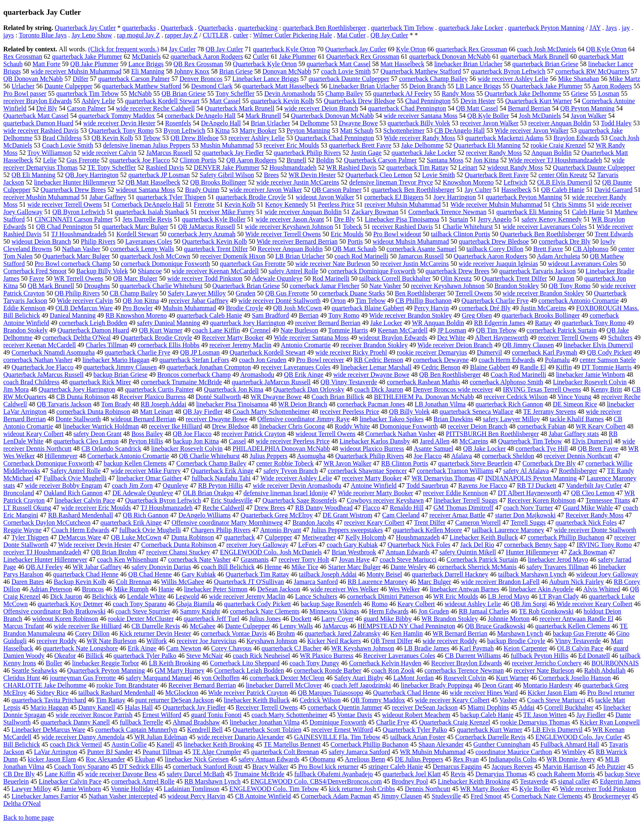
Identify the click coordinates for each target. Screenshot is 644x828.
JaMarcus (335, 626)
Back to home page (29, 818)
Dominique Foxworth (338, 722)
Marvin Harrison (565, 767)
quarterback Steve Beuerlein (475, 463)
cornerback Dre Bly (565, 241)
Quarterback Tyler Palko (415, 730)
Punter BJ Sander (110, 752)
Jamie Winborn (81, 789)
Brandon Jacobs (313, 522)
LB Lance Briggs (478, 86)
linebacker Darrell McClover (284, 685)
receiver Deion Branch (477, 426)
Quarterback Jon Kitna (233, 389)
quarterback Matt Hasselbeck (281, 86)
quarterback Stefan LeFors (194, 360)
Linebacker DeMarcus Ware (48, 730)
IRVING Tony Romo (604, 545)
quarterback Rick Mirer (100, 382)
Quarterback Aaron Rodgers (490, 256)
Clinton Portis (198, 160)
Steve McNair (204, 656)
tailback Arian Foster (418, 737)
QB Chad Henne (150, 574)
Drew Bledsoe (231, 426)
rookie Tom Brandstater (128, 685)
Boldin (325, 160)
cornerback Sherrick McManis (477, 567)
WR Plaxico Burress (327, 656)
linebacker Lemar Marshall (376, 367)
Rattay (543, 323)
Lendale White (146, 596)
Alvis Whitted (602, 589)
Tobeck (353, 227)
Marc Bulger (434, 582)
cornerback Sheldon (508, 456)
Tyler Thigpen (30, 537)
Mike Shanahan (579, 79)
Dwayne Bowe (358, 123)
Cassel (237, 441)
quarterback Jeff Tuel (212, 619)
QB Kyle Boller (488, 116)
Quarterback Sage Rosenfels (300, 500)
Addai (526, 707)
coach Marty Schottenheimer (289, 715)
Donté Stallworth (218, 397)
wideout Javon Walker (325, 197)
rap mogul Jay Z (138, 35)
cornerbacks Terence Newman (464, 670)
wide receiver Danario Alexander (241, 737)
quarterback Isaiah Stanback (152, 212)
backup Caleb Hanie (487, 715)
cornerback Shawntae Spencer (367, 471)
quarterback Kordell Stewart (162, 101)
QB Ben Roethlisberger (450, 375)
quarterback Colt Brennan (285, 752)
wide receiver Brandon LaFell (500, 582)
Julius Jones (265, 619)
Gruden (246, 293)
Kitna (223, 130)
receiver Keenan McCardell (40, 345)
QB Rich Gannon (146, 515)
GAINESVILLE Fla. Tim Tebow (337, 737)
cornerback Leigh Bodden (93, 323)
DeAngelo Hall (221, 123)
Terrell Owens (474, 293)
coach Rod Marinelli (361, 256)
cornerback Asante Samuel (422, 249)
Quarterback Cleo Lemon (379, 175)
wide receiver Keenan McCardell (215, 271)
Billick (95, 656)
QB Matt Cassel (477, 108)
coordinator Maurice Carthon (514, 752)
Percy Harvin (431, 308)
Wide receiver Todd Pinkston (598, 789)
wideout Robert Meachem (416, 715)
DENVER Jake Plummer (227, 167)
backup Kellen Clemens (135, 463)
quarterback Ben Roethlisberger (324, 28)
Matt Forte (46, 64)
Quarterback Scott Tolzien (267, 730)
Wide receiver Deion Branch (455, 345)
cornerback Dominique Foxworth (372, 271)
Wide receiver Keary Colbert (595, 604)
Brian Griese (236, 71)
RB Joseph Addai (163, 404)
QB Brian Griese (184, 93)
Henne (273, 567)
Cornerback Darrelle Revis (490, 737)
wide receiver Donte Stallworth (595, 530)
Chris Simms (569, 204)
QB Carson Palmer (337, 190)
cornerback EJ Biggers (394, 197)
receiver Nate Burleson (544, 670)
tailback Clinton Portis (460, 234)
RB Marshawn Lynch (213, 781)
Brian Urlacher (270, 123)
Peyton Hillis (146, 441)
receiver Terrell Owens (568, 338)
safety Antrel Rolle (293, 271)
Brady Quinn (202, 190)
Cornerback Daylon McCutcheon (47, 522)
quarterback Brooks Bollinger (540, 315)
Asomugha (311, 456)
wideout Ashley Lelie (473, 604)
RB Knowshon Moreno (136, 315)
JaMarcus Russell (169, 153)
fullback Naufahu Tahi (221, 478)
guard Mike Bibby (388, 619)
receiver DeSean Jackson (425, 707)
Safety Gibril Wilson (227, 175)
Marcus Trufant (24, 626)
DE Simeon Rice (575, 404)
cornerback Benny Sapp (535, 545)
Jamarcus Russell (421, 256)
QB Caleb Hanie (563, 190)
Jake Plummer (298, 57)
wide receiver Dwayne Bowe (371, 375)
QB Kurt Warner (161, 330)
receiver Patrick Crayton (253, 434)
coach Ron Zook (393, 670)
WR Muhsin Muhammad (433, 752)
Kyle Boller (535, 789)
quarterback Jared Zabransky (343, 633)
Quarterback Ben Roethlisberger (542, 234)
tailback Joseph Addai (328, 574)
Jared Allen (435, 441)
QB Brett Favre (598, 449)
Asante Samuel (433, 449)
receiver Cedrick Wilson (516, 397)
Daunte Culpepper (68, 86)
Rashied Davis (165, 167)
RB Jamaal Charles (484, 611)
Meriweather (319, 537)
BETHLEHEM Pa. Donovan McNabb (424, 397)
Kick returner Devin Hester (155, 633)
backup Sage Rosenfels (331, 604)
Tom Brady (116, 404)
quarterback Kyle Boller (214, 219)
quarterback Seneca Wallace (476, 412)
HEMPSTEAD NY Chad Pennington (406, 626)
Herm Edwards (389, 611)
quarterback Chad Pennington (407, 108)
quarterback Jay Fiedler (233, 153)
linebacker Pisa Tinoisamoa (232, 404)
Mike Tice (305, 567)
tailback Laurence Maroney (508, 530)
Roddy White (352, 426)
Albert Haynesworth (501, 338)
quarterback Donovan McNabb (450, 57)
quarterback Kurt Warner (490, 730)
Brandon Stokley (517, 286)
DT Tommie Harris (607, 367)
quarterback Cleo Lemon (86, 441)
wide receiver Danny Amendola (83, 737)
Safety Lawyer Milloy (197, 293)
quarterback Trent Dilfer (216, 249)
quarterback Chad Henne (86, 574)
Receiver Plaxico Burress (153, 397)
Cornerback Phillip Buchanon (370, 744)
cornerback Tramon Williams (455, 471)
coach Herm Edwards (507, 360)
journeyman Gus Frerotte (83, 678)
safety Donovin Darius (161, 567)
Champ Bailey (344, 93)
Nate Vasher (385, 286)
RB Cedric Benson (379, 360)
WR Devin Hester (312, 175)
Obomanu (322, 759)
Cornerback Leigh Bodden (249, 670)
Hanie (166, 589)
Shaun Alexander (441, 744)
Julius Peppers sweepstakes (347, 530)
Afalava (461, 456)
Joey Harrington (455, 197)
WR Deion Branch (302, 404)
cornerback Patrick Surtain (562, 330)
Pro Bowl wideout (397, 234)
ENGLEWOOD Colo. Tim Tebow (274, 789)
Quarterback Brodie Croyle (156, 338)
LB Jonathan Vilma (440, 404)
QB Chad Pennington (64, 227)
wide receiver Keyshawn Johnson (289, 227)
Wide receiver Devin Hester (94, 545)
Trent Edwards (614, 234)
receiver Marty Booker (372, 478)
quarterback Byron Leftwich (508, 71)
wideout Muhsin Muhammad (411, 241)
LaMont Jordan (414, 678)
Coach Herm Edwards (80, 530)
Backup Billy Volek (102, 271)
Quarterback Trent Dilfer (514, 278)
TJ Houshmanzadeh (167, 508)
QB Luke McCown (136, 537)
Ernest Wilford (162, 715)
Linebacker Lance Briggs (266, 79)
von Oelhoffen (221, 678)
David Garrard (613, 190)
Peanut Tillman (162, 752)
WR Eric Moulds (456, 596)
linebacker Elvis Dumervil (599, 345)
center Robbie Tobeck (285, 463)
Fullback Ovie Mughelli (75, 478)
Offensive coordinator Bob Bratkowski (54, 611)
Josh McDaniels (540, 116)
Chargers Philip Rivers (221, 530)
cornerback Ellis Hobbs (168, 345)
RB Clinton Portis (405, 463)
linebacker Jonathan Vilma (264, 722)
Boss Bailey (147, 434)
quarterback (239, 537)
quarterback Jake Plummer (87, 57)
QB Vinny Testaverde (349, 382)
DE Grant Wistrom (348, 515)
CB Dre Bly (19, 774)
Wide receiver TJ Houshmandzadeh (555, 160)
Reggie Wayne (22, 530)
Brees (271, 175)
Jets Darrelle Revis (147, 219)
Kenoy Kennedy (287, 204)
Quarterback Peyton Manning (106, 670)
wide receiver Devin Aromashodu (297, 485)
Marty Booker (258, 130)
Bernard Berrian (529, 108)
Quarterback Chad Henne (406, 693)
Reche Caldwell (223, 508)
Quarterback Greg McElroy (277, 515)
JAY (595, 28)
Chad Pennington (428, 101)
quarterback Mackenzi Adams (505, 138)
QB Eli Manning (33, 175)
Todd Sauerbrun (427, 485)
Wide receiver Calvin (85, 301)
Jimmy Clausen (401, 796)
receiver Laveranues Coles (296, 367)
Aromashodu (257, 375)
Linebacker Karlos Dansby (375, 441)
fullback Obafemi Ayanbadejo (333, 774)
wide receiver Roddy (450, 641)
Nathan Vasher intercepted (123, 796)
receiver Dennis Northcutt (578, 456)
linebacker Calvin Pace (85, 500)
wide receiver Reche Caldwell (155, 108)
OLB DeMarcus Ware (84, 308)
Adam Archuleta (558, 256)
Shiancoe (150, 271)
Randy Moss (458, 93)
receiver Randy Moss (494, 153)
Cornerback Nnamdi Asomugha (53, 352)
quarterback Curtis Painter (159, 389)
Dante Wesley (409, 567)
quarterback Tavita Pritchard (49, 700)
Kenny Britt (607, 389)
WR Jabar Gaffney (97, 567)
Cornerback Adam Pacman (336, 796)
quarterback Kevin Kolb (282, 101)
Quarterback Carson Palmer (380, 160)
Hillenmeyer (61, 456)
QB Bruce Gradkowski (495, 626)
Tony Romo (344, 315)
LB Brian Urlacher (300, 256)
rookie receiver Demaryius (432, 352)
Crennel (260, 330)
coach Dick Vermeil (76, 744)
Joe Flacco (428, 456)
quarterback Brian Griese (545, 64)
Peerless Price (336, 204)
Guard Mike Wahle (588, 508)
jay (626, 28)
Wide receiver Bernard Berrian (297, 241)
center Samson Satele (608, 360)
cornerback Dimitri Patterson (385, 596)
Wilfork (156, 641)
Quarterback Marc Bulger (76, 256)
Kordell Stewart (137, 234)
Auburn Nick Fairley (576, 582)
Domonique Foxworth (409, 426)
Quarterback (177, 28)
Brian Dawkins (453, 419)
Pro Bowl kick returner (328, 767)
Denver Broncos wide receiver (453, 389)
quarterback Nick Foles (586, 522)
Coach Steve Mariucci (556, 700)
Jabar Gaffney (108, 197)
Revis (458, 774)
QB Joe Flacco (192, 434)
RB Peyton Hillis (220, 485)
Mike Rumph (131, 589)
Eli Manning (148, 71)
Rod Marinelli (331, 278)
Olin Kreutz (456, 278)
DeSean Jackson (279, 589)
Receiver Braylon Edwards (467, 663)
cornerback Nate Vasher (199, 559)
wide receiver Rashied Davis (41, 130)
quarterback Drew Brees (457, 271)
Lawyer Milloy (31, 789)
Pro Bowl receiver (320, 360)
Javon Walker (589, 116)
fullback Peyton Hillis (540, 656)
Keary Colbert (416, 604)
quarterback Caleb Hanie (209, 315)
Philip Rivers (98, 241)
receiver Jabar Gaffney (199, 301)
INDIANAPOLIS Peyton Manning (531, 478)
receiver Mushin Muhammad (41, 197)
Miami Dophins (488, 707)
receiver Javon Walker (489, 123)
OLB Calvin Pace (580, 648)
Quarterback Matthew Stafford (421, 71)
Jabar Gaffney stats (574, 434)
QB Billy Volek (409, 412)
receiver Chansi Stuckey (178, 552)
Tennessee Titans (608, 500)
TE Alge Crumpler (217, 752)
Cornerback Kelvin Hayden (385, 663)
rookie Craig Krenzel (558, 145)
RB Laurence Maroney (378, 582)
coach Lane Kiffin (216, 330)
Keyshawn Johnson (272, 641)
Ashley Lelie (98, 101)
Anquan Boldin (552, 153)
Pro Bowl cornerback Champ (73, 264)
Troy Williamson (49, 153)
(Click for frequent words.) (124, 49)
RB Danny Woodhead (324, 508)
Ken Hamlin (407, 633)
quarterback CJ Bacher (292, 648)
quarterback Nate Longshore (80, 648)
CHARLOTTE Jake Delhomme (45, 685)
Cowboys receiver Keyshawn (385, 500)
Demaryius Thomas (501, 774)
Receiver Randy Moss (595, 515)
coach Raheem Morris (566, 774)
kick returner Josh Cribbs (362, 789)
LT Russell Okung (27, 508)
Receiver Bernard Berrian (202, 685)
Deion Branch (427, 86)
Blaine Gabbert (490, 367)
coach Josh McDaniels (547, 49)
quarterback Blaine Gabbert (368, 308)
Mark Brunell (263, 116)
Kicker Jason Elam (553, 693)
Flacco (371, 508)
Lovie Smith (439, 175)
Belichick (105, 596)
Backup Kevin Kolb (80, 582)
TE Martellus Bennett (292, 744)
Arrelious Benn (365, 759)
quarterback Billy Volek (419, 123)
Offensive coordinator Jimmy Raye (304, 419)
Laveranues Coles (149, 241)
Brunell (297, 160)
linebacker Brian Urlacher (468, 64)
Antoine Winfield (374, 485)
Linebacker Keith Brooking (474, 781)
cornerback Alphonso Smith (507, 382)
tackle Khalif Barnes (577, 419)
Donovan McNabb (287, 71)
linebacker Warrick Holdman (101, 426)
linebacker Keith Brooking (219, 744)
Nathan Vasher (81, 249)
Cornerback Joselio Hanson (575, 678)
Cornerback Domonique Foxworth (48, 463)
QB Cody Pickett (609, 352)
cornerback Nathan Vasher (38, 360)
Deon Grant (498, 685)
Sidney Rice (53, 693)
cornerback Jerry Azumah (202, 234)
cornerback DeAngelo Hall (200, 116)
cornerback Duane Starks (352, 293)
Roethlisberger (578, 471)
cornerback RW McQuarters (592, 71)
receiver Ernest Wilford (342, 730)
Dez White (451, 338)
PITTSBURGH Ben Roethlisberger (492, 434)
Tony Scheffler (235, 93)
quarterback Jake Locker (471, 28)
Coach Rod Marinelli (519, 375)
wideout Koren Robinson (65, 619)
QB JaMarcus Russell (207, 227)
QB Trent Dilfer (392, 641)
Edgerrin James (620, 781)
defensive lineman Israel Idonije (286, 493)
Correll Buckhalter (569, 707)
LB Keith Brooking (175, 663)
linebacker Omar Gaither (149, 478)
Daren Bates (28, 582)
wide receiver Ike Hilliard (88, 626)
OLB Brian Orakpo (208, 493)
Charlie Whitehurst (468, 227)
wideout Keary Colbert (33, 434)
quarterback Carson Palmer (134, 79)
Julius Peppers (269, 456)
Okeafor (65, 656)
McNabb (140, 93)
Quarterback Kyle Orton (265, 64)
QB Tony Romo (570, 286)
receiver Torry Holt (304, 559)
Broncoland (19, 493)
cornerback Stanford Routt (208, 767)
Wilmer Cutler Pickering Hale (292, 35)
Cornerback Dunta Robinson (179, 545)
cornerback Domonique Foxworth (165, 264)
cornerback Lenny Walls (142, 249)
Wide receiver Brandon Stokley (411, 315)
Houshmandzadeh (293, 167)
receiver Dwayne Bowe (216, 419)
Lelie (50, 160)
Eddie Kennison (24, 308)
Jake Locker (386, 323)
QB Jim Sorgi (529, 604)
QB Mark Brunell (51, 286)
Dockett (301, 619)
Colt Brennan (134, 582)
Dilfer (80, 79)
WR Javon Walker (347, 463)
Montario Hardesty (548, 685)
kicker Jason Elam (52, 759)
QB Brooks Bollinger (218, 182)
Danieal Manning (73, 315)
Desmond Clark (212, 86)
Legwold (187, 596)
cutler (241, 35)
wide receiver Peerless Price (293, 441)
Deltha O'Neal (22, 804)
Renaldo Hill (407, 508)
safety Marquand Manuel (159, 678)
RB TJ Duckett (537, 485)
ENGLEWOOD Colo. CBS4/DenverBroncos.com (316, 781)
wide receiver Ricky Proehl (351, 352)
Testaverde (534, 781)
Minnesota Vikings (334, 611)
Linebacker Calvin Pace (70, 781)
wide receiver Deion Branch (321, 108)
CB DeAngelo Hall (460, 130)
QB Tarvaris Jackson (64, 404)
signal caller (574, 781)
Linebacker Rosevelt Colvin (590, 382)
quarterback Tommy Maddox (117, 116)
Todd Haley (616, 123)
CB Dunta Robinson (83, 397)
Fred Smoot (486, 796)
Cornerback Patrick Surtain (482, 559)
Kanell (165, 744)
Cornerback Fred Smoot (35, 271)
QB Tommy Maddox (378, 700)
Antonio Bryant (281, 530)
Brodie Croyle (245, 308)
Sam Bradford (270, 315)
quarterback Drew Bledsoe (494, 241)
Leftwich (515, 182)
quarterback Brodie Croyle (251, 197)
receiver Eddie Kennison (455, 493)
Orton (338, 301)
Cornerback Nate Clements (547, 796)
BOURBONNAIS (615, 663)
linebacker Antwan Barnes (464, 589)
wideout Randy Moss (515, 167)
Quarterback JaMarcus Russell (44, 375)
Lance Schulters (316, 596)
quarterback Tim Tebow (402, 28)
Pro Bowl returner (611, 693)
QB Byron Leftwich (79, 212)
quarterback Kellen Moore (427, 530)
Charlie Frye (393, 722)
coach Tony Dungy (314, 663)
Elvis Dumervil (592, 441)
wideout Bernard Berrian (143, 419)
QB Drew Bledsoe (194, 138)
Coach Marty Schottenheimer (271, 412)
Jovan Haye (354, 559)
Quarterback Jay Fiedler (194, 707)
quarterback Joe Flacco (139, 160)
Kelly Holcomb (366, 537)
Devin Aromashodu (290, 93)
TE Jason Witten (545, 715)
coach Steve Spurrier (143, 611)
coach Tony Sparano (140, 604)
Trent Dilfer (430, 522)
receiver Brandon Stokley (374, 345)
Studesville (446, 796)
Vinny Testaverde (578, 641)
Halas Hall (139, 707)
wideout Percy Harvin (196, 796)
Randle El (533, 367)
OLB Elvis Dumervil (565, 182)
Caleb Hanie (588, 212)
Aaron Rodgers (612, 86)
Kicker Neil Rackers (334, 641)
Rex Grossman (23, 57)
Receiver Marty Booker (233, 338)
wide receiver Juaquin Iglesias (498, 264)
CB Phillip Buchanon (424, 301)
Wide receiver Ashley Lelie (296, 478)
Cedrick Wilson (320, 700)
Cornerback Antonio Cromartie (128, 456)
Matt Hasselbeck (402, 64)
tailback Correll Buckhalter (395, 278)
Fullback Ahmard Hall (570, 744)
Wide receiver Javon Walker (531, 130)
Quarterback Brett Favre (496, 175)
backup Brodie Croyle (516, 641)
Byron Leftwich (184, 130)
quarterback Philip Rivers (308, 153)
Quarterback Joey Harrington (77, 389)
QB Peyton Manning (587, 108)
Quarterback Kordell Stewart (268, 352)
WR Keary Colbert (600, 426)
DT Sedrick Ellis (141, 767)
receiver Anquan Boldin (560, 123)
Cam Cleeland (401, 515)
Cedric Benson (441, 367)
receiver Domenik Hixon (233, 256)
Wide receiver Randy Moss (420, 138)
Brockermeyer (612, 796)
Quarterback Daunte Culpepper (594, 167)
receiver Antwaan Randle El (577, 619)
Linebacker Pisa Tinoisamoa (402, 219)
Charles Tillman (107, 345)
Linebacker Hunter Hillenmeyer (45, 559)
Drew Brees (270, 508)
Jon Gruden (434, 611)
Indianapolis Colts (513, 759)
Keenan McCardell (403, 330)
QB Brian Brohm (114, 552)
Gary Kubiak (199, 574)
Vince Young (574, 397)
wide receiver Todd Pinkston (205, 278)
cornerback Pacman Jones (371, 404)
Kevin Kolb (240, 204)
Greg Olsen (477, 315)
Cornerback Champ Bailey (211, 463)
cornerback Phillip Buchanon (566, 537)
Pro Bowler (137, 308)
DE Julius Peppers (419, 759)
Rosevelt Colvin (465, 678)
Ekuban (145, 759)
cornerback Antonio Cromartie (579, 301)
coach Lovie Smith (346, 71)
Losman (609, 93)
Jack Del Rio (477, 545)
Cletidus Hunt (22, 678)
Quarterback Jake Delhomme (523, 93)
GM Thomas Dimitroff (463, 508)
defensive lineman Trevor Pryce (391, 182)
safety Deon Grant (98, 434)
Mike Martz (625, 79)
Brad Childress (62, 138)
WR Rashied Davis (351, 167)
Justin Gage (366, 153)
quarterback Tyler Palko (145, 656)
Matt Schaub (357, 130)
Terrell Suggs (528, 522)
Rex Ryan (466, 759)
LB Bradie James (427, 648)
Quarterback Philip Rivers (369, 456)
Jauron (566, 278)
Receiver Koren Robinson (542, 500)
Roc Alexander (106, 759)
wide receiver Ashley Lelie (513, 79)
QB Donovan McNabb (33, 79)
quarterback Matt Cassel (339, 64)
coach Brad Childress (31, 382)
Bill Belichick (22, 744)
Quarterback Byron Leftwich (163, 500)
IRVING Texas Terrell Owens (542, 389)
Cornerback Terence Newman (447, 212)
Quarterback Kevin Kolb (214, 241)
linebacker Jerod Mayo (558, 559)
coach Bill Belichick (228, 567)
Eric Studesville (232, 500)
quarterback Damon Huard (38, 123)
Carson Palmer (86, 108)
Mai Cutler (351, 35)
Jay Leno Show (92, 35)
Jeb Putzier (611, 767)
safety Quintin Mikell (468, 552)
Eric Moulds (347, 234)
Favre (37, 278)
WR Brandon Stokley (450, 619)
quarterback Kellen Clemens (573, 626)
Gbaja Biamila (195, 604)
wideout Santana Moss (146, 190)
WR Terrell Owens (78, 278)
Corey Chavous (231, 648)
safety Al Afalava (526, 471)
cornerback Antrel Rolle (143, 781)
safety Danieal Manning (169, 323)
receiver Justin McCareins (415, 264)
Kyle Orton (411, 49)
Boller (54, 663)
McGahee (202, 626)
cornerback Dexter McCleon (287, 678)
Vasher (508, 700)
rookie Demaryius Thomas (535, 722)
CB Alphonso (591, 249)
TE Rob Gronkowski (546, 611)
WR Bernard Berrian (460, 633)
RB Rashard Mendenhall (80, 515)
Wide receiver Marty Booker (375, 493)
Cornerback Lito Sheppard (245, 663)
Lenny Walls (296, 626)
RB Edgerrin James (499, 323)
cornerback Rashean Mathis (423, 382)
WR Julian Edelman (161, 737)
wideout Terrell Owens (325, 434)
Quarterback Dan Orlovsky (309, 389)
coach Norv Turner (528, 508)
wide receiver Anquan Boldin (303, 212)
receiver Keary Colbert (374, 522)
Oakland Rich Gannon (73, 493)
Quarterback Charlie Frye (495, 301)
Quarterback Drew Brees (73, 190)
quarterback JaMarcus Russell (271, 382)
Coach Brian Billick (338, 397)
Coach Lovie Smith (67, 145)
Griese (580, 93)
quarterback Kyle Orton (284, 49)
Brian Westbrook (354, 552)
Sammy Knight (200, 611)
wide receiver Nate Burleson (333, 264)
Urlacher (23, 86)
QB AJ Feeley (44, 567)
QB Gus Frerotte (287, 293)
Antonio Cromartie (306, 345)
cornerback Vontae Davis (234, 633)
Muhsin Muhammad (189, 308)
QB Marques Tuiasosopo (330, 693)
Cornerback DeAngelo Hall (148, 204)
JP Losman (452, 330)
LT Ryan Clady (559, 596)
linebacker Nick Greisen (197, 759)
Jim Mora (16, 389)
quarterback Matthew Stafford (142, 86)
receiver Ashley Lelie (256, 138)
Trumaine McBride (259, 774)
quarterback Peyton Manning (546, 28)
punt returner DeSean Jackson (175, 700)
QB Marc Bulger (136, 278)
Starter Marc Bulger (354, 567)
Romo (380, 604)
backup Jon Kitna (196, 441)
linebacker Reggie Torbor (106, 663)
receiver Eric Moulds (291, 145)
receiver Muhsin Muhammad (402, 204)
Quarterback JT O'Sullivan (249, 582)
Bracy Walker (270, 767)
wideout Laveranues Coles (583, 264)
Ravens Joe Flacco (483, 485)
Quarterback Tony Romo (121, 130)
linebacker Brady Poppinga (437, 685)
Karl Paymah (476, 648)
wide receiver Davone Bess (121, 774)
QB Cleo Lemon (593, 493)
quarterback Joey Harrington (247, 323)
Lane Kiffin (60, 774)
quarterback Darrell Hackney (450, 574)
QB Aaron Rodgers (252, 160)
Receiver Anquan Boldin (290, 249)
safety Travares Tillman (558, 567)
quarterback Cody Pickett (258, 604)
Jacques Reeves (512, 767)
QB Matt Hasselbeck (153, 182)
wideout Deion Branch (41, 241)
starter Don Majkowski (525, 515)
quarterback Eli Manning (529, 212)
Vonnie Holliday (132, 789)
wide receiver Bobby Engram (63, 485)
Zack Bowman (588, 552)
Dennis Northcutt (428, 789)
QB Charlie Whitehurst (209, 456)
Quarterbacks (216, 28)
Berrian (308, 315)
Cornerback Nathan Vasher (401, 434)
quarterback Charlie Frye (138, 352)
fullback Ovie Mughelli (150, 530)
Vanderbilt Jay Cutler (594, 485)
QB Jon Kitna (141, 301)
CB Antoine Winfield (263, 796)
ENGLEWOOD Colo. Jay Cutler (579, 737)
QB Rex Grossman (198, 64)
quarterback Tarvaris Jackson (538, 271)
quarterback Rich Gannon (509, 404)
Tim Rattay (110, 700)
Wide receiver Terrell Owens (283, 234)
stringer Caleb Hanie (396, 767)
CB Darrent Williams (473, 656)
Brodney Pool (410, 781)
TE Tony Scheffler (112, 167)
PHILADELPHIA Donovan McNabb (281, 449)
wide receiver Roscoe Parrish (94, 715)
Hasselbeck (516, 190)
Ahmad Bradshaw (196, 722)
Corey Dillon (92, 633)
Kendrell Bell (205, 730)
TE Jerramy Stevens (550, 412)
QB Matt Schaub (355, 249)
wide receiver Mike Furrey (146, 471)
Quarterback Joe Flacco (43, 367)
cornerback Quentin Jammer (345, 707)
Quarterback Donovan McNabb (332, 116)
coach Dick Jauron (378, 389)
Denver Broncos (201, 79)
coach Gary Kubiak (352, 545)
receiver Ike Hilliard (175, 426)
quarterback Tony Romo (594, 323)
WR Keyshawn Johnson (363, 648)
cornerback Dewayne (441, 360)
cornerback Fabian (542, 426)
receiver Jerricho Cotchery (547, 663)
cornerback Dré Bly (485, 308)
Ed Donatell (594, 656)
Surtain (458, 219)
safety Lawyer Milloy (512, 419)
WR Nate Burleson (112, 641)
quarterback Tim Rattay (417, 167)
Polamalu (557, 360)
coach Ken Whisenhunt (128, 559)
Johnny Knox (192, 71)
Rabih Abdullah (605, 670)
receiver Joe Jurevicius (207, 641)
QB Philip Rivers (77, 293)
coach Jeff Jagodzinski (361, 685)
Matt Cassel (225, 101)
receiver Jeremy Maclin (240, 345)
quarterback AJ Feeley (402, 93)
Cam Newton (184, 648)
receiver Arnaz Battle (458, 515)
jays (9, 35)
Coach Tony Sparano (82, 767)
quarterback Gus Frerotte (253, 264)
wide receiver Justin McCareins (298, 182)
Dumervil (489, 352)
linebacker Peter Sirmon (216, 589)
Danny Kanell (97, 707)
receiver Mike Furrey (227, 212)
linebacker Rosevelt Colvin (187, 449)
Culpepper (279, 537)
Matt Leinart (156, 412)
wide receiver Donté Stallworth (279, 301)
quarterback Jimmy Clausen (120, 367)
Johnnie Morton (509, 619)
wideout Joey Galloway (607, 574)
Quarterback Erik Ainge (222, 471)
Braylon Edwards (577, 138)
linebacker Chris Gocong (292, 426)
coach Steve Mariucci (408, 559)
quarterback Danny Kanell (75, 722)
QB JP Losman (200, 352)
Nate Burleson (299, 330)
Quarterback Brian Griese (246, 286)
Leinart (468, 167)
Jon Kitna (486, 160)
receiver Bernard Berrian (328, 323)
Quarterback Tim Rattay (257, 574)
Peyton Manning (308, 130)
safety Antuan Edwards (269, 759)
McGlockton (182, 693)
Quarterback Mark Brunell (239, 108)
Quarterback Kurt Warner (539, 101)
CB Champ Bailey (134, 293)
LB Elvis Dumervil (558, 730)
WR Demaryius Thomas (443, 478)
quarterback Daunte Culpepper (349, 79)
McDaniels (146, 57)
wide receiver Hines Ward (484, 693)
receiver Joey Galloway (257, 545)
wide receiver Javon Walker (266, 190)
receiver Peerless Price (350, 412)
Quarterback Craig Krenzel (454, 722)
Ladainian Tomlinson (191, 789)
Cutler (261, 57)
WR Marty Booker (485, 789)
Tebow (152, 138)
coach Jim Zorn (132, 485)
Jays (611, 28)
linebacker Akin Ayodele (541, 589)
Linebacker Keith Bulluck (484, 537)
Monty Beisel (384, 574)
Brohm (285, 633)
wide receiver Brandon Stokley (543, 293)
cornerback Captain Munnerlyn (136, 730)
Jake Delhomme (423, 145)
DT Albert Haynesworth (529, 493)
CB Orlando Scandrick (111, 449)
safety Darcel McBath (195, 774)
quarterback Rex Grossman (471, 49)
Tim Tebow (371, 301)
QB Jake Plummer (94, 64)
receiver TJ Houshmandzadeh (42, 552)
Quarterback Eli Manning (487, 145)
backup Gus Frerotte (580, 633)
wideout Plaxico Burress (372, 449)
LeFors (307, 545)
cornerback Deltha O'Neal (76, 338)
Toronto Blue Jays (43, 35)
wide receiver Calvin (109, 153)
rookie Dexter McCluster (141, 619)
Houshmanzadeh (418, 537)
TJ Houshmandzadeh (79, 234)
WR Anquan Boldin (438, 323)
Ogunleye (175, 485)
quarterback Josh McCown (155, 256)
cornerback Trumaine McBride (181, 382)
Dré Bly (47, 108)
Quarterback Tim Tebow (530, 441)
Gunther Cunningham (502, 744)
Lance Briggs (146, 64)
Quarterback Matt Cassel (36, 116)
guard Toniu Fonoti (216, 715)
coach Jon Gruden (263, 360)
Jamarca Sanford (316, 582)
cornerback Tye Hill (542, 449)
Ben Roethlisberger (420, 293)
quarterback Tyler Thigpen (171, 197)
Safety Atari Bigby (359, 678)
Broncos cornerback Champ (194, 375)
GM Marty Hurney (180, 670)
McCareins (474, 441)
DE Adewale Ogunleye (143, 493)
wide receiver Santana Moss (421, 116)
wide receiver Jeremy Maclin (247, 596)
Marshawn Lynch (520, 633)
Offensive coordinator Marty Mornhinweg (227, 522)
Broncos (93, 589)
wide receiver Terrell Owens (65, 204)
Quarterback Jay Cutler (85, 28)
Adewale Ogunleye (277, 278)
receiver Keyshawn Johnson (448, 286)
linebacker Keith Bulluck (257, 700)
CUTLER (216, 35)
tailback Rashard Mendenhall (117, 693)
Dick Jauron (66, 596)
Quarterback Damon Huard (93, 330)
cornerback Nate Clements (265, 611)
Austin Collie (129, 744)
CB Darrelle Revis (156, 626)
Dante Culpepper (247, 626)
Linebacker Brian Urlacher (364, 86)
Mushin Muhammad (227, 145)
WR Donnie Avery (571, 759)
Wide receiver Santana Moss (311, 338)
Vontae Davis (355, 715)
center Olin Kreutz (563, 175)
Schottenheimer (404, 130)
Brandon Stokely (25, 330)
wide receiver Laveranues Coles (545, 227)
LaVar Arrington (56, 752)
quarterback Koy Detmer (70, 604)
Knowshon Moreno (468, 182)
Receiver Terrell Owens (267, 707)
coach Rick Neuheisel (262, 656)
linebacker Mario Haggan (116, 360)
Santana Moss (445, 160)
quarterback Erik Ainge (131, 522)
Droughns (97, 286)
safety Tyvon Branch (291, 471)
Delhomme (314, 123)
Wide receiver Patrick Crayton (248, 693)
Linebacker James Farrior (45, 796)
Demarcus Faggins (457, 767)
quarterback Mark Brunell (534, 57)
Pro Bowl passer (25, 93)
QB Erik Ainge (304, 375)
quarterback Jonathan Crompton (209, 367)
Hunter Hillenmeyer (532, 552)
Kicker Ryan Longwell (610, 722)
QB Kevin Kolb (112, 138)
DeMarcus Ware (80, 537)
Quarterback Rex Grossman (363, 57)
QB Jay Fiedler (203, 412)
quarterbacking (258, 28)
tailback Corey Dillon (495, 249)
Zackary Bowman (375, 212)
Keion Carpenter (525, 648)
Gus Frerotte (83, 160)
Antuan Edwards (408, 552)
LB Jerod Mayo (508, 596)
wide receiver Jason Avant (290, 219)
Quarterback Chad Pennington (334, 138)
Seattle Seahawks (34, 670)
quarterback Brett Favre (360, 145)
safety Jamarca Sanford (360, 752)
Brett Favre (548, 249)
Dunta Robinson (193, 537)
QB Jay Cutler (389, 35)
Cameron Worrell (478, 522)
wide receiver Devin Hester (119, 123)
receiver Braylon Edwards (38, 101)
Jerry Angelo (495, 219)
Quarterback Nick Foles (419, 545)
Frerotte (204, 204)
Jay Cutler (182, 49)
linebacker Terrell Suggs (466, 500)
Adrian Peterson (51, 589)
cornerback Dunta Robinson (93, 412)
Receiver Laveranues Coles (399, 656)
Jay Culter (478, 190)
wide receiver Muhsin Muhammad (76, 71)
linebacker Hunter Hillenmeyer (75, 182)
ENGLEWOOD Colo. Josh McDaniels (271, 552)
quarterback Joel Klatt (412, 774)
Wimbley (574, 752)
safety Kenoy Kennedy (552, 219)
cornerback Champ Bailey (434, 79)
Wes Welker (404, 589)
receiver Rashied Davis (402, 227)
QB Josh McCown (297, 308)
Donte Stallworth (78, 419)
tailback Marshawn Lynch (532, 574)
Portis (355, 241)
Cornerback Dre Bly (549, 463)
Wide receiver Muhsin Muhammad (497, 204)
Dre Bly (344, 219)
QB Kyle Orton (606, 49)
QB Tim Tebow (496, 330)
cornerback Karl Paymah (544, 352)
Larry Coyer (337, 619)
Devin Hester (478, 101)
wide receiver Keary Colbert (452, 700)
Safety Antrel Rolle (76, 471)
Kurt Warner (513, 678)
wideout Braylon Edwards (393, 338)
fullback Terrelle (141, 722)
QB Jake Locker (484, 449)
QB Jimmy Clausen (528, 345)
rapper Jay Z (181, 35)
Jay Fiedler (591, 715)
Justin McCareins (543, 308)
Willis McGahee (183, 582)
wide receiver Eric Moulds (96, 508)
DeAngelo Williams (204, 515)
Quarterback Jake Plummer (547, 86)
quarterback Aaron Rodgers (207, 57)
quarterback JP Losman (159, 175)
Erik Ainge (142, 648)
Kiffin (564, 367)
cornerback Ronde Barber (327, 670)
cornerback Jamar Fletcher (324, 286)
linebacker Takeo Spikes (391, 419)
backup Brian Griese (121, 375)
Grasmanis (255, 559)
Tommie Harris (348, 330)
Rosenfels (178, 123)
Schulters (620, 338)
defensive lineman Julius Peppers (147, 145)
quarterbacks (139, 28)
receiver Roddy (57, 641)
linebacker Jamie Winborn (591, 375)
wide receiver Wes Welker (344, 589)
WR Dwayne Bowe (276, 397)
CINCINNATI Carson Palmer (74, 219)
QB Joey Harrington (92, 175)
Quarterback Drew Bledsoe (359, 101)
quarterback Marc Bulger (135, 227)
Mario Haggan (49, 707)
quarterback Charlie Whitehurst (161, 286)
